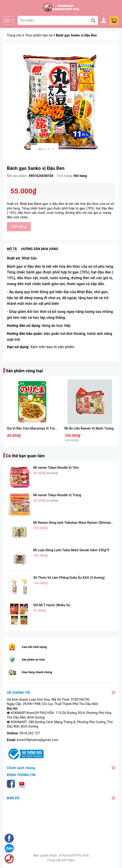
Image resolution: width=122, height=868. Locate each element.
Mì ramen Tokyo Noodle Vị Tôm (56, 468)
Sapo (71, 860)
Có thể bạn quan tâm (25, 456)
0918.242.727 (30, 733)
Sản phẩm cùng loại (24, 371)
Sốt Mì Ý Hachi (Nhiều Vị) (52, 605)
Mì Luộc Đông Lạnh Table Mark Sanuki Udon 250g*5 (71, 550)
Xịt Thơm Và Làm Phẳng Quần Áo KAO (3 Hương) (69, 578)
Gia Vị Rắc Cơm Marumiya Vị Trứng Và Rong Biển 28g (46, 428)
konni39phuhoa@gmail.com (38, 740)
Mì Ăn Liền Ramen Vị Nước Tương (89, 428)
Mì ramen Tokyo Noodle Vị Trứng (57, 495)
